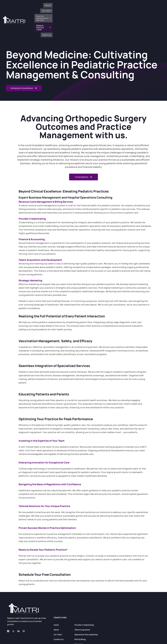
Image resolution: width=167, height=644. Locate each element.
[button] (106, 6)
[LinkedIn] (20, 604)
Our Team (83, 6)
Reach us (154, 6)
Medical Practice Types (135, 6)
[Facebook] (10, 604)
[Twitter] (15, 604)
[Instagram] (25, 604)
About (72, 6)
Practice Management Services (106, 6)
